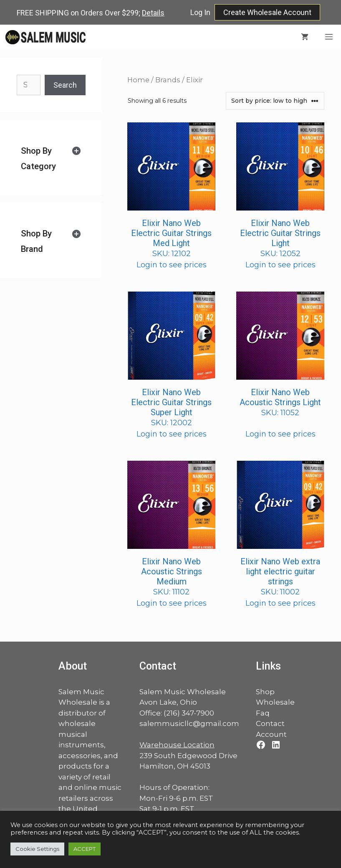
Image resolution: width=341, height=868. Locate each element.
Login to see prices (172, 265)
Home (138, 80)
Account (271, 734)
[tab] (51, 159)
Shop (265, 692)
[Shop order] (275, 101)
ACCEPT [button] (85, 849)
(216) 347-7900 (189, 713)
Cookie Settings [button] (37, 849)
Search (65, 85)
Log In (200, 12)
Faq (263, 713)
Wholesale (275, 702)
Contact (270, 723)
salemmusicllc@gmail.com (189, 723)
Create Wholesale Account (267, 12)
